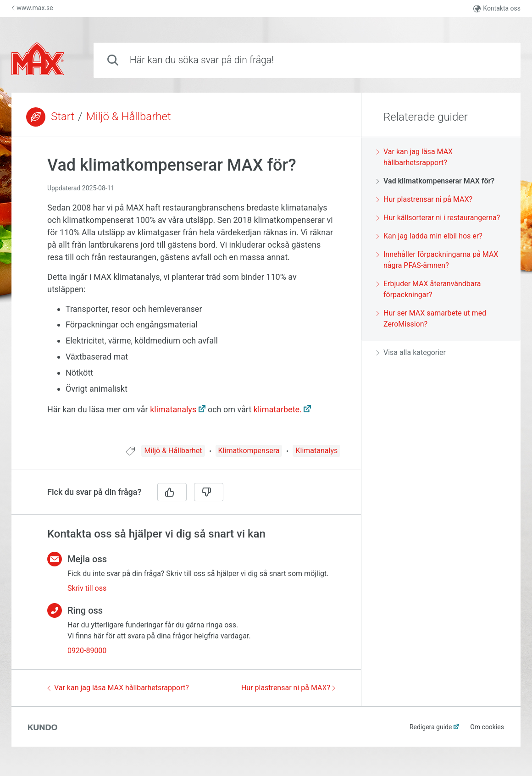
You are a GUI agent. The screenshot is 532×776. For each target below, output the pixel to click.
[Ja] (172, 492)
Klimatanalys (316, 451)
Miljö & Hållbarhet (129, 116)
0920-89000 (87, 651)
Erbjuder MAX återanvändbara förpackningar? (428, 289)
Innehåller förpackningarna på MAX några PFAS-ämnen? (437, 260)
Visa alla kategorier (411, 352)
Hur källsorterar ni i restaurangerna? (438, 218)
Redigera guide (431, 727)
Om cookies (487, 727)
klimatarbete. (278, 409)
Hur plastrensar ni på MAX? (288, 688)
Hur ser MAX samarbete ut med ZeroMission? (431, 319)
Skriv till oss (87, 588)
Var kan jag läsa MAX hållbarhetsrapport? (118, 688)
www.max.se (32, 8)
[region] (186, 297)
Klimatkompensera (249, 451)
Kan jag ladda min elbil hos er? (429, 236)
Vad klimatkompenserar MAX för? (435, 181)
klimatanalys (173, 409)
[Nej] (209, 492)
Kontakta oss (497, 8)
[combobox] (307, 60)
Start (63, 116)
